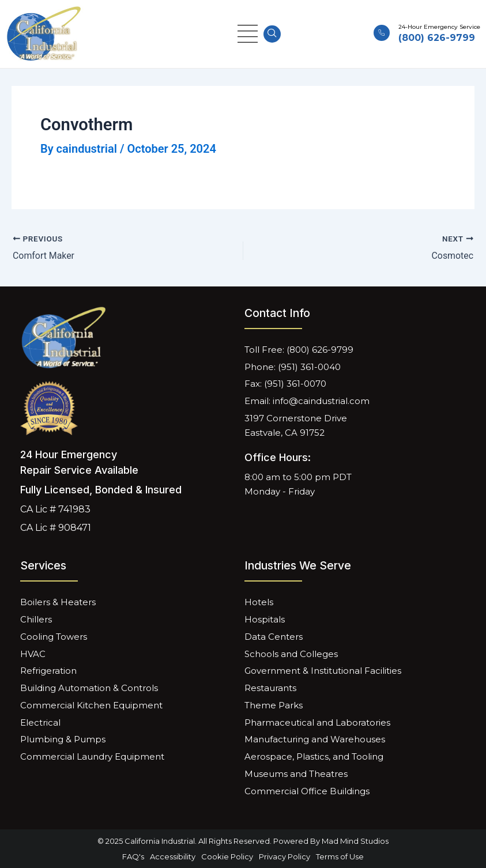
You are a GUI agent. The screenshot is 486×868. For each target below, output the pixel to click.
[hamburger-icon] (248, 34)
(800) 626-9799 (437, 38)
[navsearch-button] (272, 34)
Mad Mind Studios (355, 841)
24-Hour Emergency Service (439, 27)
